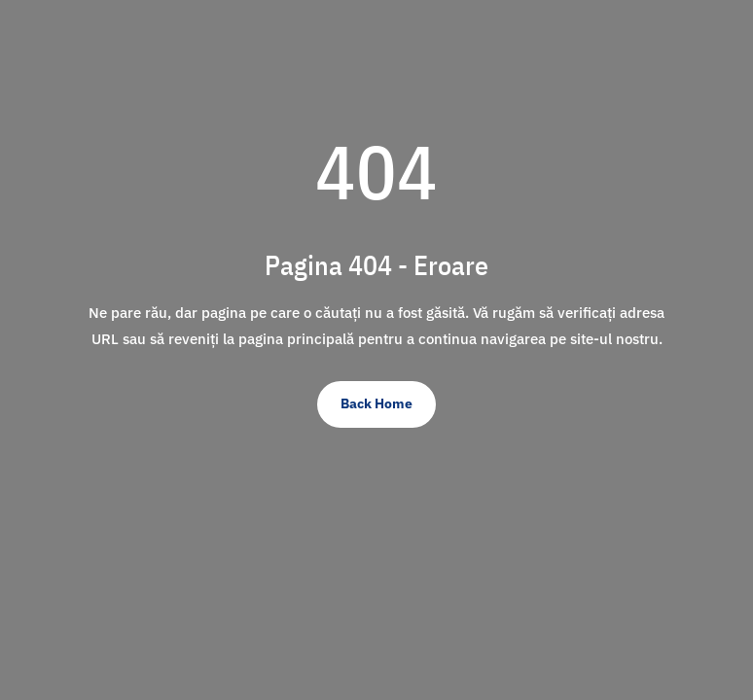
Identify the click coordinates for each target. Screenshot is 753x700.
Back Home (376, 403)
